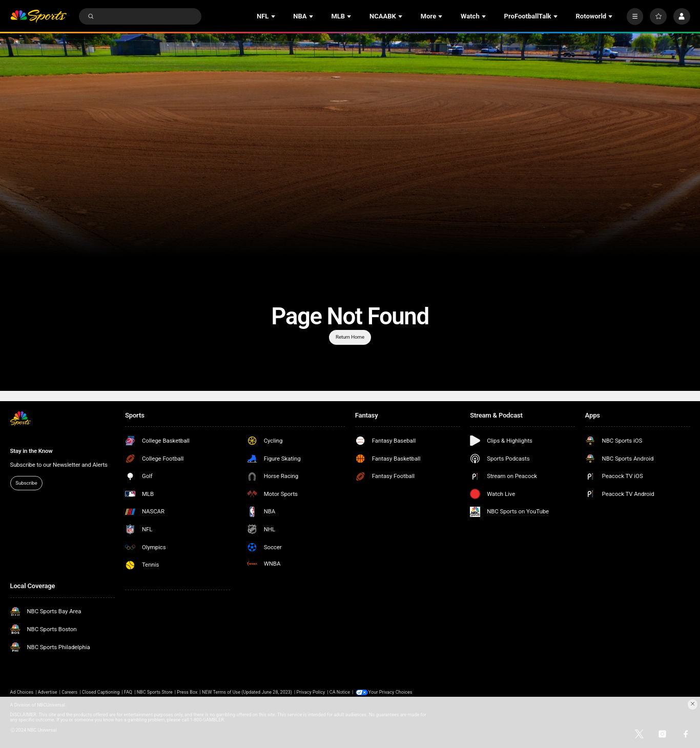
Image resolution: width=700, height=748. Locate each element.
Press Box (187, 692)
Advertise (48, 692)
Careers (69, 692)
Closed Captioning (101, 692)
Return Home (350, 337)
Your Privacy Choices (391, 692)
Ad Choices (22, 692)
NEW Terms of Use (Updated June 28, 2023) (247, 692)
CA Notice (340, 692)
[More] (635, 17)
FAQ (128, 692)
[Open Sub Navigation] (274, 16)
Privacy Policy (311, 692)
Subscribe (26, 483)
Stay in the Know (32, 451)
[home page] (39, 17)
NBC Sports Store (155, 692)
